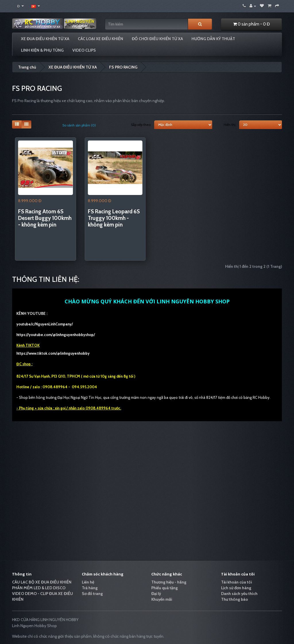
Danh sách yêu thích (239, 594)
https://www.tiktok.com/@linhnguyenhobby (53, 353)
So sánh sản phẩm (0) (79, 125)
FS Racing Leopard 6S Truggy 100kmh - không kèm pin (114, 218)
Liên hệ (88, 582)
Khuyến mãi (162, 599)
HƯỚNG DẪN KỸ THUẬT (213, 39)
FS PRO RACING (123, 67)
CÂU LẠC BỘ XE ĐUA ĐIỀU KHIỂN (42, 582)
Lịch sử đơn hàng (236, 588)
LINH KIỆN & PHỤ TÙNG (42, 50)
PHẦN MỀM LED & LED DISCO (39, 588)
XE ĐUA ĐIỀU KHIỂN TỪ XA (45, 39)
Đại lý (156, 594)
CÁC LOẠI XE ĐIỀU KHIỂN (100, 39)
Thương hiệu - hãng (169, 582)
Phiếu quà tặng (165, 588)
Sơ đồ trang (92, 594)
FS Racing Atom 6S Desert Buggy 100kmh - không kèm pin (45, 218)
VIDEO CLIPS (84, 50)
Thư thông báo (235, 599)
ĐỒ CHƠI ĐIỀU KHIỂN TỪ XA (157, 39)
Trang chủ (27, 67)
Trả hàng (90, 588)
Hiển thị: (230, 125)
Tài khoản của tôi (236, 582)
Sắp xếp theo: (141, 125)
